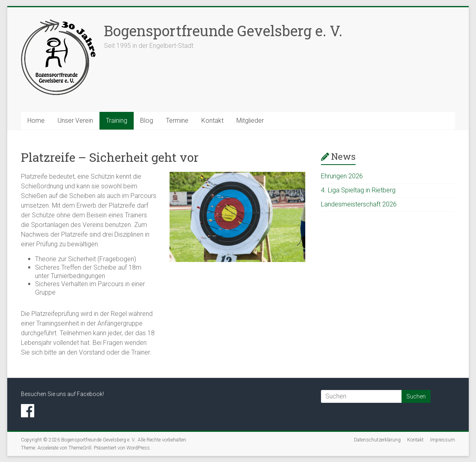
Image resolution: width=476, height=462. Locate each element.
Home (36, 121)
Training (117, 121)
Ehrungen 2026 (342, 176)
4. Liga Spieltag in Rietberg (358, 190)
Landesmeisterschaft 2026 (359, 204)
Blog (147, 121)
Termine (177, 121)
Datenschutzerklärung (377, 440)
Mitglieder (250, 121)
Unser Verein (75, 121)
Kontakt (212, 121)
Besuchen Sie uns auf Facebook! (62, 394)
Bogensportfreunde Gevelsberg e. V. (223, 31)
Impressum (443, 440)
